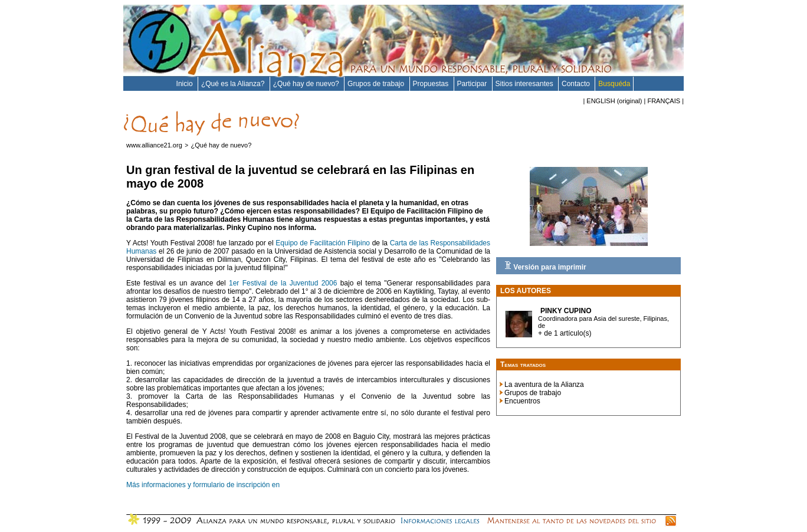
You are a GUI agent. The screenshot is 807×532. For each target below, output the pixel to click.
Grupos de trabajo (377, 84)
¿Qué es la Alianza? (234, 84)
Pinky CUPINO (566, 311)
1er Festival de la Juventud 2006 (283, 283)
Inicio (186, 84)
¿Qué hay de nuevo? (307, 84)
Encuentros (522, 401)
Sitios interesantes (525, 84)
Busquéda (614, 84)
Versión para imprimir (545, 266)
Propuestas (432, 84)
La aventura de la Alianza (544, 385)
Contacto (577, 84)
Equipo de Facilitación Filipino (323, 243)
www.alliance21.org (154, 145)
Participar (473, 84)
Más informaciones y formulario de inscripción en (203, 485)
